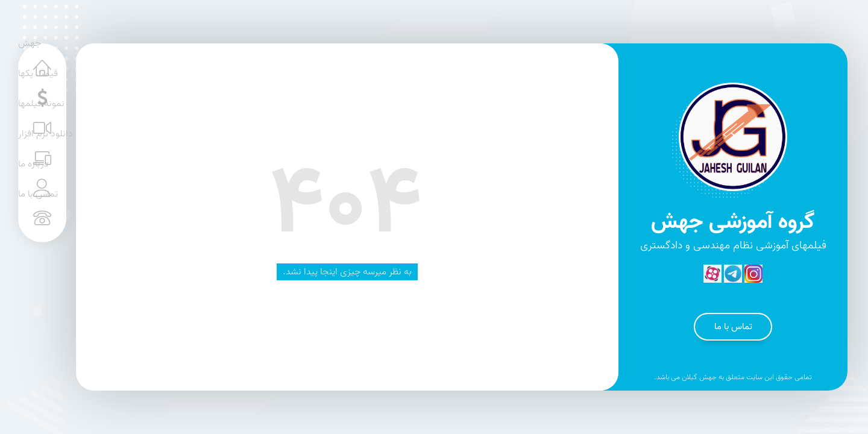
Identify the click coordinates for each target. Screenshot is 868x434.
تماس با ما (733, 327)
